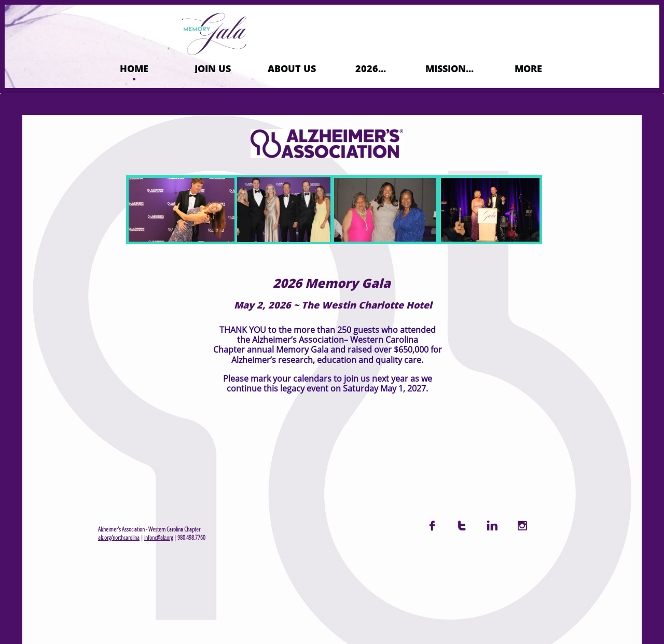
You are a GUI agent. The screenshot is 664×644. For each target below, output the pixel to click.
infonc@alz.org (158, 537)
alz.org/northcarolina (119, 537)
